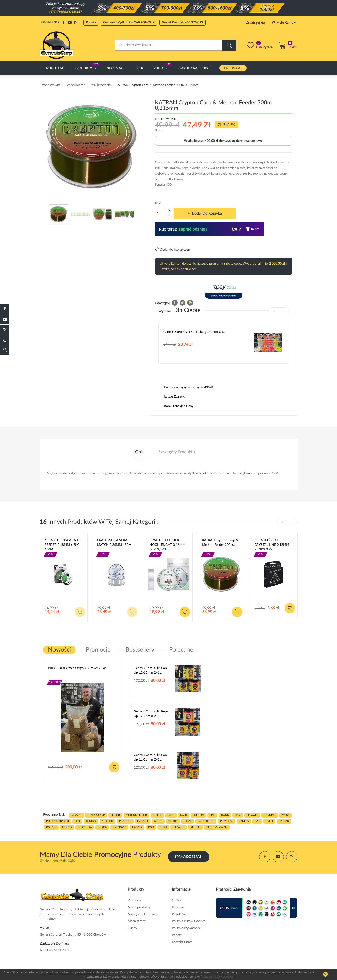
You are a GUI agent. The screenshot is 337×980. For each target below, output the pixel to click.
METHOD (108, 821)
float (188, 821)
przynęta (227, 821)
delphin (198, 815)
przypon (125, 821)
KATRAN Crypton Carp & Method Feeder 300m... (220, 543)
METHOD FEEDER (136, 815)
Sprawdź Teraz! (189, 857)
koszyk (51, 827)
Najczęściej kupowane (143, 914)
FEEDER (115, 815)
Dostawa (178, 907)
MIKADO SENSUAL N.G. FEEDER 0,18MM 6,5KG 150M (62, 545)
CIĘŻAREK (179, 827)
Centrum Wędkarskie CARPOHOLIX (129, 23)
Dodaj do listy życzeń (172, 250)
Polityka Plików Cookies (189, 921)
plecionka (85, 827)
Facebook (64, 23)
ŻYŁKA (285, 815)
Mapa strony (137, 921)
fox (77, 821)
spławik (252, 815)
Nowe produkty (139, 907)
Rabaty (91, 23)
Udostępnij (175, 303)
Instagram (76, 23)
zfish (163, 827)
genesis (91, 821)
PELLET (157, 815)
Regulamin (179, 914)
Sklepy (132, 928)
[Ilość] (160, 213)
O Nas (176, 900)
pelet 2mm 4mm (217, 827)
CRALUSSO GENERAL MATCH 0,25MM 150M (114, 543)
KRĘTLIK (195, 827)
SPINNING (270, 815)
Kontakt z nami (183, 942)
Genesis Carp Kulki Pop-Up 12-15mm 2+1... (151, 670)
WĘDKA (173, 821)
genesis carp (96, 815)
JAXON (158, 821)
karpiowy (119, 827)
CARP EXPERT (206, 821)
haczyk (137, 827)
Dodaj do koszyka (206, 213)
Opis (139, 452)
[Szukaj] (175, 45)
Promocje (134, 900)
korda (102, 827)
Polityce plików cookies (217, 977)
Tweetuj (182, 303)
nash (184, 815)
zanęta (244, 821)
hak (257, 821)
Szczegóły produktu (177, 452)
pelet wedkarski (57, 821)
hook (225, 815)
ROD (151, 827)
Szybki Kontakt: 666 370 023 (182, 23)
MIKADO (76, 815)
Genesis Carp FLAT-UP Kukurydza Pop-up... (194, 332)
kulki (269, 821)
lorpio (67, 827)
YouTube (70, 23)
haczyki (143, 821)
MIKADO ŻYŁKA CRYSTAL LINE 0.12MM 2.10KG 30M (272, 545)
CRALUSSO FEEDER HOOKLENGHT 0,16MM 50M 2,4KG (167, 545)
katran (284, 821)
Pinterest (190, 303)
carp (171, 815)
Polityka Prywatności (187, 928)
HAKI (238, 815)
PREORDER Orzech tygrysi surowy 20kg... (78, 668)
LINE (212, 815)
